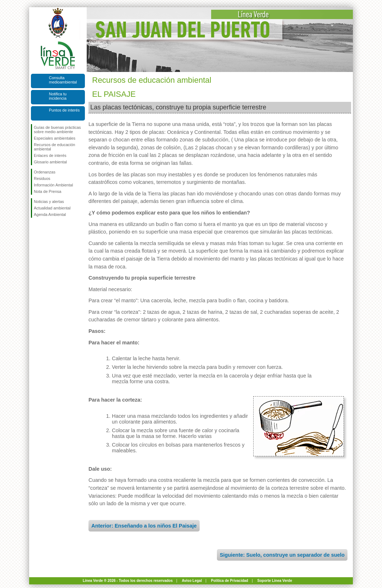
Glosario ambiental (50, 162)
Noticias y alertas (49, 202)
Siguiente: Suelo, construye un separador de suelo (282, 555)
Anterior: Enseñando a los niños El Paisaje (144, 526)
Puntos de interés (64, 110)
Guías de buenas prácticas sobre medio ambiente (57, 130)
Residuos (42, 178)
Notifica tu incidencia (58, 96)
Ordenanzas (45, 172)
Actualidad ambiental (52, 208)
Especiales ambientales (55, 138)
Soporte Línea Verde (275, 581)
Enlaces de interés (50, 155)
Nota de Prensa (47, 191)
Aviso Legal (192, 581)
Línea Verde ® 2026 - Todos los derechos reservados (128, 581)
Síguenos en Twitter (47, 229)
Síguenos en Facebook (35, 229)
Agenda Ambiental (50, 214)
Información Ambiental (53, 185)
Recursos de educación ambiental (54, 147)
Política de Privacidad (230, 581)
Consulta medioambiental (63, 80)
